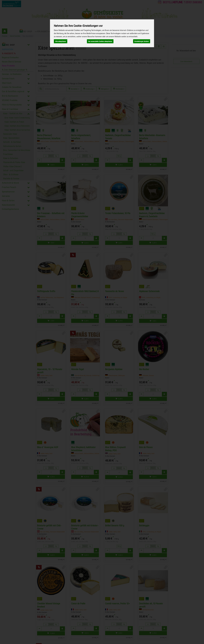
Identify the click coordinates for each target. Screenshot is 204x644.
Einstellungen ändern (142, 41)
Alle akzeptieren (61, 41)
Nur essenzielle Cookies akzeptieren (100, 41)
